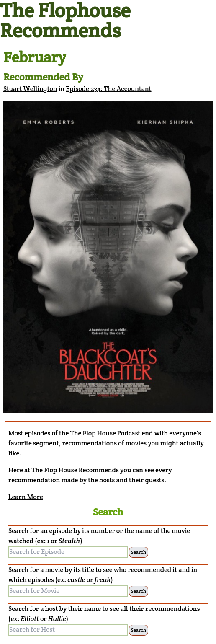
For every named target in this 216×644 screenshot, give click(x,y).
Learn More (26, 497)
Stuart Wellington (30, 89)
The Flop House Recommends (75, 470)
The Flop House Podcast (105, 433)
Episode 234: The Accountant (108, 89)
